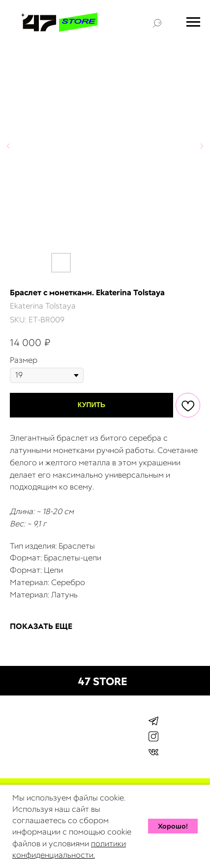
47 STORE (103, 681)
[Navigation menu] (193, 22)
